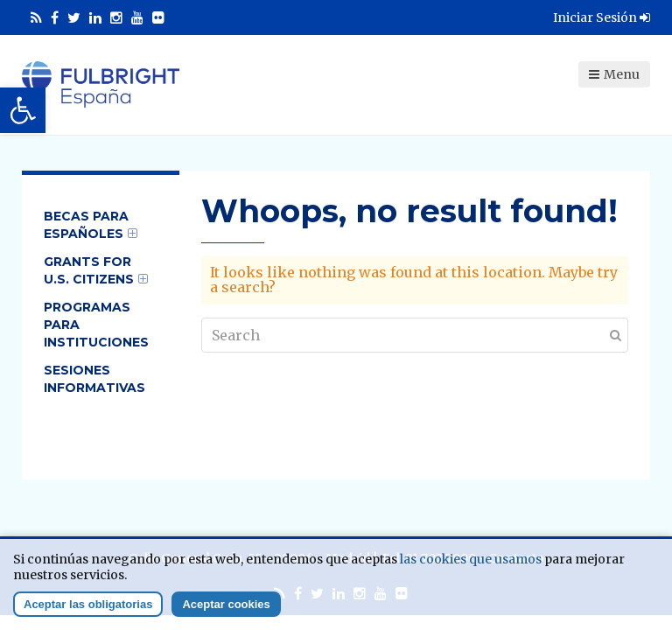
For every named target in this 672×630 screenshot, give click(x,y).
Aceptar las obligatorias (88, 604)
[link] (23, 110)
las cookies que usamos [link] (471, 559)
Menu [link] (614, 74)
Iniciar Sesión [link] (602, 17)
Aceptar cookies (226, 604)
